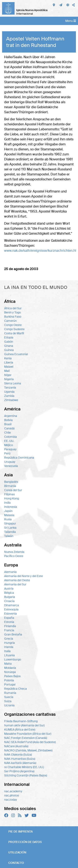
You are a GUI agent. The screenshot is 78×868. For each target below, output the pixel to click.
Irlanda (9, 647)
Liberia (9, 362)
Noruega (10, 672)
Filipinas (9, 494)
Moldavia (10, 668)
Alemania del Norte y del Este (24, 576)
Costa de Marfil (14, 333)
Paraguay (10, 449)
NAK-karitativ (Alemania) (20, 763)
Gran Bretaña (13, 634)
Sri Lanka (10, 528)
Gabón (9, 342)
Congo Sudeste (14, 329)
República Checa (15, 689)
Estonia (9, 622)
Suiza (8, 701)
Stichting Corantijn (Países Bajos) (26, 775)
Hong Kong (12, 498)
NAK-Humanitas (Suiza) (20, 759)
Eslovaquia (11, 609)
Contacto (16, 863)
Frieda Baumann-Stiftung (21, 721)
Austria (9, 589)
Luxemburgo (13, 659)
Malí (7, 371)
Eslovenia (11, 614)
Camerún (10, 321)
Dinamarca (12, 605)
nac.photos (12, 795)
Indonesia (11, 507)
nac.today (11, 800)
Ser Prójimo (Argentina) (19, 771)
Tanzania (10, 387)
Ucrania (9, 705)
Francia (9, 630)
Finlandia (10, 626)
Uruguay (10, 462)
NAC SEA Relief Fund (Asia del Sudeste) (30, 742)
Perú (7, 453)
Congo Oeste (13, 325)
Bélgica (9, 593)
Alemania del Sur (15, 584)
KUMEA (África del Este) (20, 730)
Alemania (10, 572)
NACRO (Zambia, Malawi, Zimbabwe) (28, 750)
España (9, 618)
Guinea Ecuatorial (16, 354)
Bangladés (11, 482)
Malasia (9, 515)
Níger (8, 375)
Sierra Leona (13, 383)
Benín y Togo (12, 312)
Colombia (11, 437)
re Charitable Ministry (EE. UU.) (24, 767)
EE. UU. (9, 441)
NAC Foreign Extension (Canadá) (26, 738)
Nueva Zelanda (14, 552)
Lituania (9, 655)
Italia (7, 651)
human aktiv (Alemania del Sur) (24, 725)
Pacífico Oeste (14, 556)
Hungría (9, 643)
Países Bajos (12, 676)
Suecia (9, 697)
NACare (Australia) (16, 746)
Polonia (9, 680)
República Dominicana (19, 458)
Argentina (11, 416)
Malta (8, 664)
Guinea (9, 350)
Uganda (9, 392)
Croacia (9, 601)
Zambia (9, 396)
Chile (7, 433)
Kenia (8, 358)
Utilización (17, 852)
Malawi (9, 367)
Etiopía (9, 337)
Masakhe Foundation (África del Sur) (28, 734)
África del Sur (13, 308)
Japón (8, 511)
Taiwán (9, 536)
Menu (71, 21)
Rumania (10, 693)
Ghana (9, 346)
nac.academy (13, 791)
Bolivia (8, 420)
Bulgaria (10, 597)
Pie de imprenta (20, 832)
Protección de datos (25, 842)
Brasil (8, 424)
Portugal (10, 684)
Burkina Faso (13, 317)
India (7, 503)
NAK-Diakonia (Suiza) (18, 755)
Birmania (10, 486)
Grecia (9, 639)
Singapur (10, 523)
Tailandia (10, 532)
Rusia (8, 519)
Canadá (9, 428)
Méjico (9, 445)
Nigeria (9, 379)
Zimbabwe (11, 400)
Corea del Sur (13, 490)
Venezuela (11, 466)
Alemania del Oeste (17, 580)
